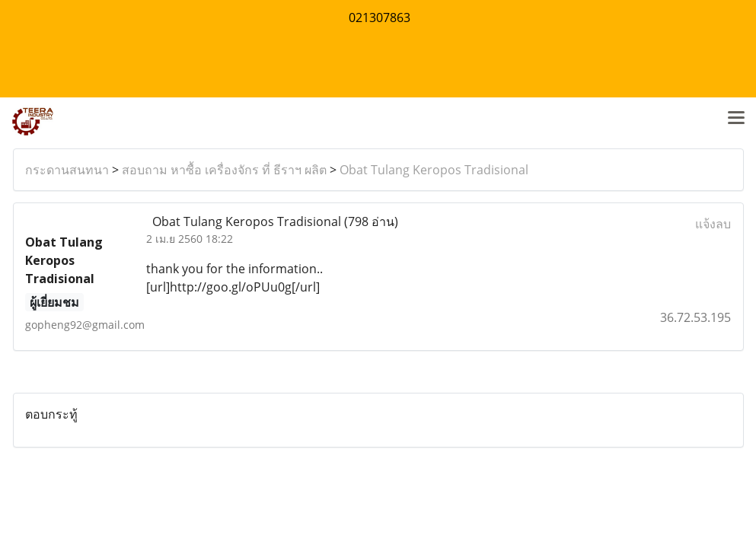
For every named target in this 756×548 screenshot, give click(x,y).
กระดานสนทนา (67, 170)
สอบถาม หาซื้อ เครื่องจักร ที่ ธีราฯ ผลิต (224, 170)
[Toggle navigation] (736, 119)
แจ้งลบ (713, 224)
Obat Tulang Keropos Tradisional (434, 170)
